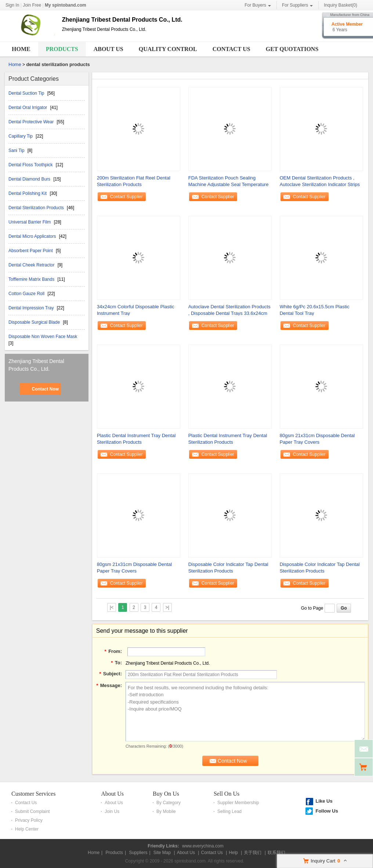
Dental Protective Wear (32, 122)
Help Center (27, 829)
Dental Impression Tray (32, 308)
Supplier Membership (238, 803)
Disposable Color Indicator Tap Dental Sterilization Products (228, 568)
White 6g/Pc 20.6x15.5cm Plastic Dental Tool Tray (315, 310)
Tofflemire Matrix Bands (32, 279)
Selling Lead (229, 811)
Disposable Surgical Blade (35, 322)
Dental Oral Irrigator (28, 108)
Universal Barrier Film (30, 222)
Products (62, 49)
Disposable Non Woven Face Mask (43, 337)
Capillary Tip (21, 136)
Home (21, 49)
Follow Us (327, 811)
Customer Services (33, 794)
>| (167, 607)
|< (112, 607)
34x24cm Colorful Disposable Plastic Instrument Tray (136, 310)
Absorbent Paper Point (31, 251)
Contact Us (231, 49)
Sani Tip (17, 150)
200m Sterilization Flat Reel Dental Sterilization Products (134, 181)
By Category (169, 803)
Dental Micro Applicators (33, 236)
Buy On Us (166, 794)
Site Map (162, 853)
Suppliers (138, 853)
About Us (108, 49)
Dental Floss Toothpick (31, 165)
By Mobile (166, 811)
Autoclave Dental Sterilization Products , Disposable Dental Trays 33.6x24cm (229, 310)
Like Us (324, 801)
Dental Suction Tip (27, 93)
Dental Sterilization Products (37, 208)
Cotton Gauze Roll (27, 294)
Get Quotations (292, 49)
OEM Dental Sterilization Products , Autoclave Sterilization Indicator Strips (320, 181)
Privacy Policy (29, 820)
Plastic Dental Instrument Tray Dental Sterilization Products (136, 439)
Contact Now (45, 389)
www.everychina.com (203, 846)
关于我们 (253, 853)
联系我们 (276, 853)
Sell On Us (227, 794)
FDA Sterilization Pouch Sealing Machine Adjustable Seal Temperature (229, 181)
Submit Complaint (32, 811)
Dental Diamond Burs (30, 179)
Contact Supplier (126, 197)
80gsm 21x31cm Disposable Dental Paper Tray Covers (317, 439)
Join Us (112, 811)
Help (233, 853)
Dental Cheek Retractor (32, 265)
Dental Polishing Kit (28, 193)
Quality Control (168, 49)
